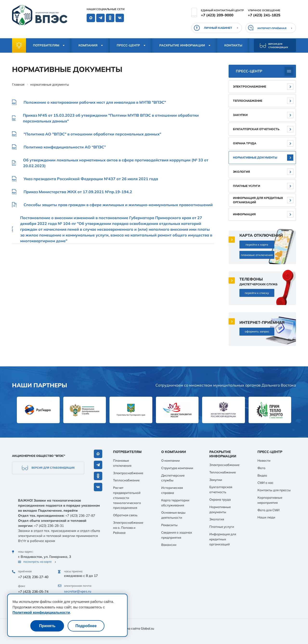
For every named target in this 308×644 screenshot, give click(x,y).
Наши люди (266, 517)
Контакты (233, 45)
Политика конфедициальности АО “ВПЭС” (65, 147)
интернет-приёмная (272, 28)
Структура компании (177, 468)
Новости (264, 460)
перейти (71, 510)
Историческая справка (172, 490)
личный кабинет (218, 28)
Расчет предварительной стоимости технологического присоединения (127, 498)
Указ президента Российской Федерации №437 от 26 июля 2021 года (91, 179)
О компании (170, 460)
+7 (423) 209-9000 (217, 15)
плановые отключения (257, 255)
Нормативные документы (255, 157)
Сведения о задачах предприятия (177, 535)
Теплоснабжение (248, 101)
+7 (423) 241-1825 (264, 15)
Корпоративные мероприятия (270, 500)
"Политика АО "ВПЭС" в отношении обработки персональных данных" (92, 134)
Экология (241, 172)
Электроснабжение (250, 86)
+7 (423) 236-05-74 (33, 592)
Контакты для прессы (274, 490)
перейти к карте (257, 245)
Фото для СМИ (269, 510)
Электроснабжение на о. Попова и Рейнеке (128, 528)
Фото (261, 468)
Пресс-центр (128, 45)
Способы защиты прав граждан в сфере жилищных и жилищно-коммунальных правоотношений (118, 205)
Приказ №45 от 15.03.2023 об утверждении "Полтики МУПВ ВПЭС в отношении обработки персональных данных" (111, 118)
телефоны (251, 279)
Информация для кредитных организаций (258, 200)
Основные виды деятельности (173, 515)
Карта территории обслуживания (175, 503)
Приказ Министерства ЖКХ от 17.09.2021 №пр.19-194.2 (78, 192)
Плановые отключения (122, 463)
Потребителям (46, 45)
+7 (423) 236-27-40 (33, 577)
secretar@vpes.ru (78, 591)
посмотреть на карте (38, 562)
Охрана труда (245, 143)
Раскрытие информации (182, 45)
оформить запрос (257, 331)
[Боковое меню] (289, 71)
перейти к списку (257, 293)
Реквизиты (169, 525)
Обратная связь (125, 515)
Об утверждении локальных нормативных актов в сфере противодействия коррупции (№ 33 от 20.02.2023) (116, 163)
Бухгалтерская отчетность (256, 129)
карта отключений (261, 235)
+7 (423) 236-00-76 (33, 606)
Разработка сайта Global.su (133, 628)
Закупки (240, 115)
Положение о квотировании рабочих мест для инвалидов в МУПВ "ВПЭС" (95, 102)
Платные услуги (247, 186)
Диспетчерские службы (173, 478)
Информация (244, 214)
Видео (262, 475)
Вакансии (169, 545)
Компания (88, 45)
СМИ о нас (266, 483)
